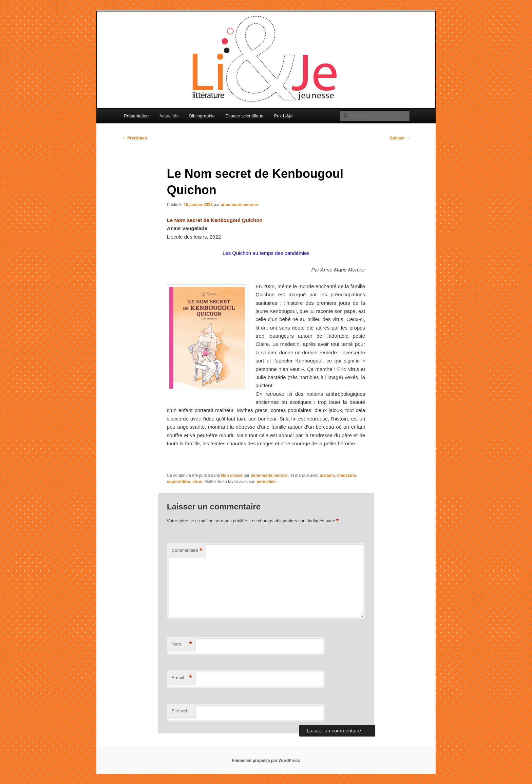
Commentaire (187, 551)
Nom (182, 644)
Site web (180, 711)
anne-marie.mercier (240, 205)
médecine (347, 475)
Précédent (135, 138)
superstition (179, 482)
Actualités (169, 116)
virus (197, 482)
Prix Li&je (283, 116)
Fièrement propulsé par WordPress (266, 761)
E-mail (182, 678)
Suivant (400, 138)
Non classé (232, 475)
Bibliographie (202, 116)
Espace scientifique (244, 116)
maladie (327, 475)
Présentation (136, 116)
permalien (266, 482)
